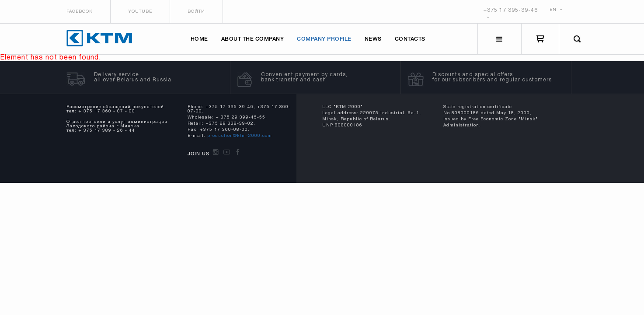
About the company (253, 39)
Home (199, 39)
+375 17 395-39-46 (511, 10)
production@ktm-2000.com (240, 136)
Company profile (324, 39)
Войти (196, 12)
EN (556, 10)
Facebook (80, 12)
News (373, 39)
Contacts (410, 39)
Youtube (140, 12)
